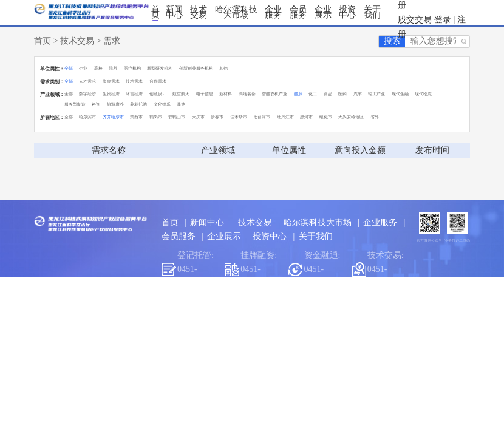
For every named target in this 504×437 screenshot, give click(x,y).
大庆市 (198, 117)
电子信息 (205, 94)
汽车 (358, 94)
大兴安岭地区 (351, 117)
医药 (342, 94)
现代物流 (423, 94)
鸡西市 (136, 117)
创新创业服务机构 (196, 68)
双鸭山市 (177, 117)
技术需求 (134, 81)
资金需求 (111, 81)
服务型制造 (75, 104)
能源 (298, 94)
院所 (113, 68)
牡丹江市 (285, 117)
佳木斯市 (239, 117)
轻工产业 (376, 94)
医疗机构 (132, 68)
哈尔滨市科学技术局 (205, 307)
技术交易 (199, 12)
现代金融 (400, 94)
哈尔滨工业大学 (355, 307)
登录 (443, 20)
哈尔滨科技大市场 (236, 12)
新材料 (226, 94)
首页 (155, 12)
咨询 (96, 104)
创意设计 (158, 94)
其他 (223, 68)
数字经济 (87, 94)
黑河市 (306, 117)
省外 (375, 117)
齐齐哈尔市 (113, 117)
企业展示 (323, 12)
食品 (328, 94)
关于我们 (372, 12)
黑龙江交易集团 (284, 307)
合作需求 (158, 81)
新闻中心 (174, 12)
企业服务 (273, 12)
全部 (69, 68)
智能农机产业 (274, 94)
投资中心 (347, 12)
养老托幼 (138, 104)
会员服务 (298, 12)
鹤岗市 (156, 117)
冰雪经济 (134, 94)
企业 (83, 68)
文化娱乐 (162, 104)
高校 (98, 68)
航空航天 (181, 94)
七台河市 (262, 117)
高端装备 (247, 94)
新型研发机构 (160, 68)
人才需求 (87, 81)
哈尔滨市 (87, 117)
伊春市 (217, 117)
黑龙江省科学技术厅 (117, 307)
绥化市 (326, 117)
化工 (313, 94)
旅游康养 (115, 104)
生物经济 (111, 94)
